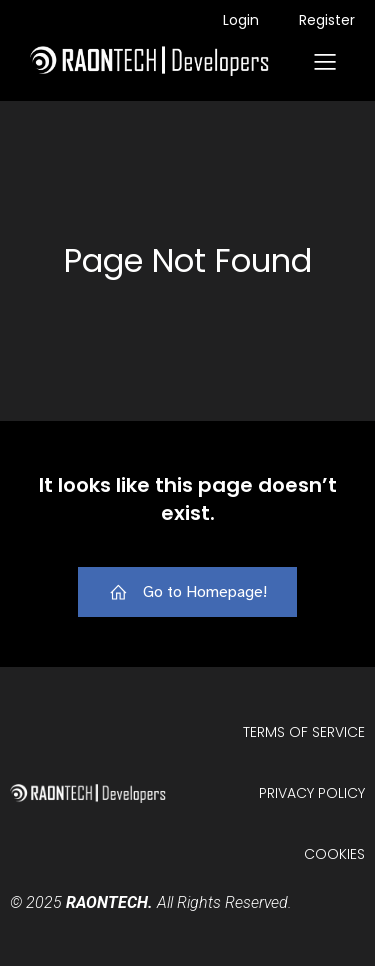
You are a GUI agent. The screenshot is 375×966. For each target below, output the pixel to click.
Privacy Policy (312, 793)
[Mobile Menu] (325, 61)
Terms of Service (304, 732)
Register (327, 20)
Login (241, 20)
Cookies (334, 854)
